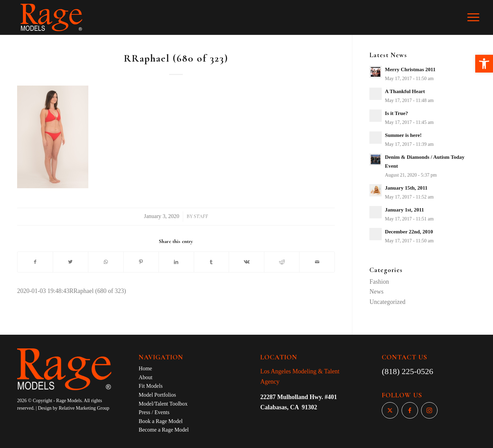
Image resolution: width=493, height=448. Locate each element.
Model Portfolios (157, 395)
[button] (484, 64)
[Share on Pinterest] (141, 262)
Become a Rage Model (164, 430)
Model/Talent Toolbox (163, 404)
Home (145, 368)
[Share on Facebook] (35, 262)
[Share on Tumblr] (212, 262)
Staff (201, 216)
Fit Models (151, 386)
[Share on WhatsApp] (106, 262)
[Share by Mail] (317, 262)
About (146, 377)
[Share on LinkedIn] (176, 262)
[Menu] (478, 17)
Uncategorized (387, 302)
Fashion (379, 282)
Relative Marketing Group (84, 408)
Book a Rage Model (161, 421)
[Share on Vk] (246, 262)
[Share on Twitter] (71, 262)
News (376, 292)
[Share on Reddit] (282, 262)
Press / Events (154, 412)
